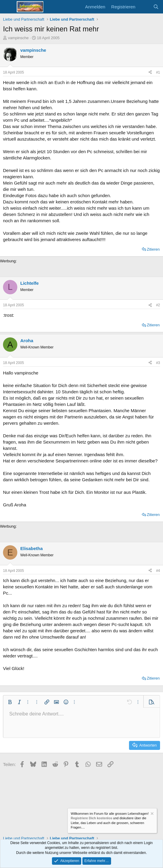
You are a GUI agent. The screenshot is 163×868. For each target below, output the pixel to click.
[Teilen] (150, 73)
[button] (10, 702)
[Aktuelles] (144, 7)
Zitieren (153, 249)
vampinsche (18, 38)
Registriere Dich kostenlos (92, 818)
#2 (158, 305)
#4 (158, 571)
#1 (158, 72)
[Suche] (156, 7)
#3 (158, 363)
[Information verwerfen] (152, 814)
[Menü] (8, 7)
